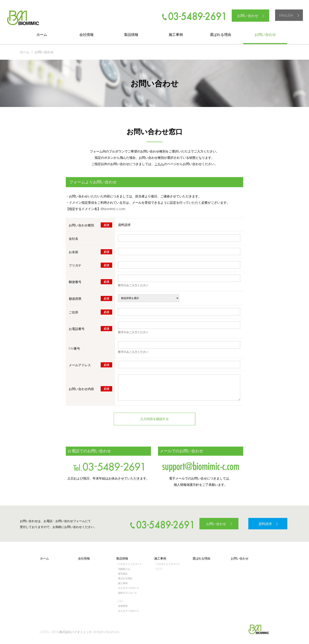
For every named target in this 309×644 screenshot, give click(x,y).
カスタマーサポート (129, 587)
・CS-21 (158, 568)
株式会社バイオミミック (23, 18)
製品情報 (131, 34)
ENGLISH (285, 16)
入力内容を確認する (154, 419)
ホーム (42, 34)
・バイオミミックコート (129, 563)
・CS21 (120, 600)
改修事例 (123, 605)
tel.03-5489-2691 (108, 466)
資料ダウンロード (128, 592)
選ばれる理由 (221, 34)
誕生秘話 (123, 573)
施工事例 (176, 34)
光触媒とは (124, 568)
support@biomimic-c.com (201, 466)
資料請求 (265, 523)
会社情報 (87, 34)
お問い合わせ (246, 16)
